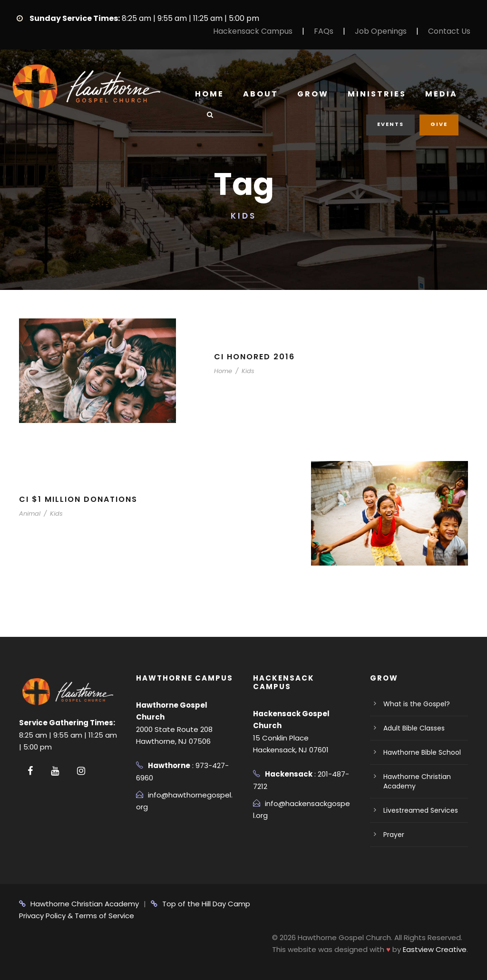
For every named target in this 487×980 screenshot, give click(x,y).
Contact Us (449, 31)
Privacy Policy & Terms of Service (77, 916)
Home (209, 94)
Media (441, 94)
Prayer (394, 835)
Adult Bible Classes (414, 728)
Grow (313, 94)
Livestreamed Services (421, 810)
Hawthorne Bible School (422, 752)
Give (439, 124)
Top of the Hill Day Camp (200, 904)
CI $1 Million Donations (78, 499)
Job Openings (381, 31)
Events (390, 124)
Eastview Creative (435, 949)
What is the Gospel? (417, 704)
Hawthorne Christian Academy (79, 904)
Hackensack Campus (253, 31)
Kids (248, 371)
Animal (30, 514)
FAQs (324, 31)
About (261, 94)
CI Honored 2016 (254, 357)
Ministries (377, 94)
